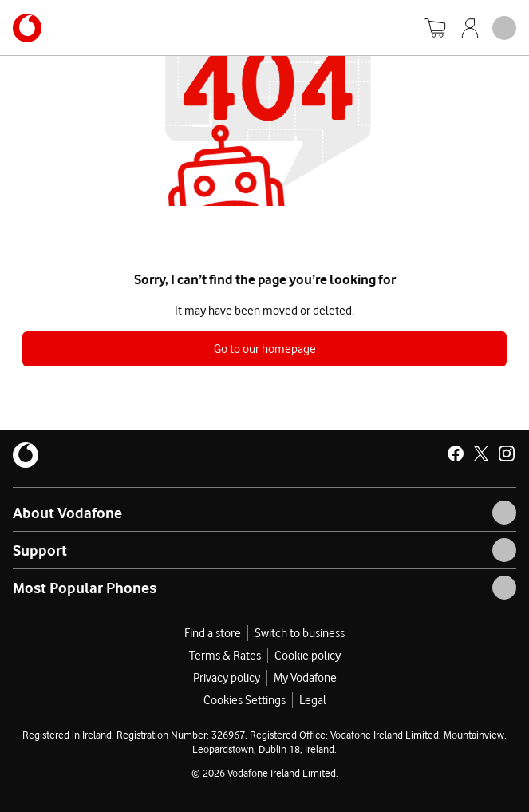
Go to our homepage (265, 349)
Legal (313, 700)
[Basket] (435, 28)
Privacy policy (227, 678)
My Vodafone (305, 678)
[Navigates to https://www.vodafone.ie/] (27, 28)
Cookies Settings (245, 700)
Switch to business (300, 633)
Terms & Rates (225, 656)
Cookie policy (308, 656)
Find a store (213, 633)
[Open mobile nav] (504, 28)
